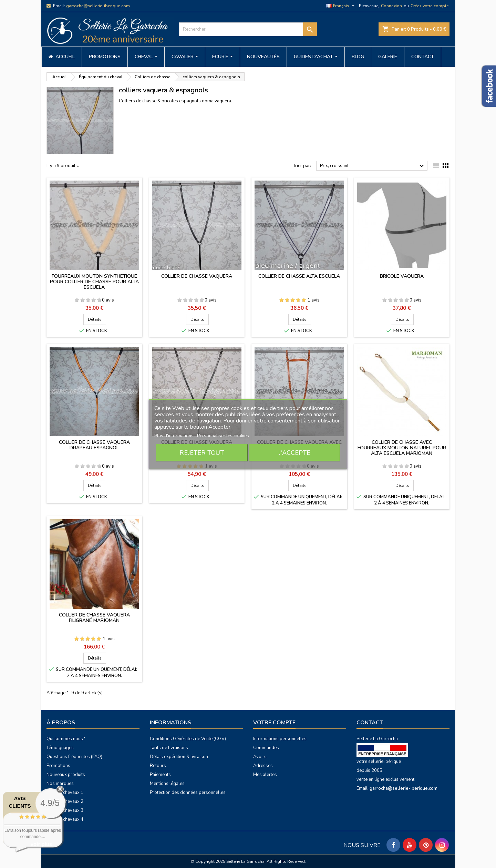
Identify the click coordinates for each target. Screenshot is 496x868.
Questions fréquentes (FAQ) (74, 757)
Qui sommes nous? (66, 739)
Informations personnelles (280, 739)
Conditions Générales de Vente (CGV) (188, 739)
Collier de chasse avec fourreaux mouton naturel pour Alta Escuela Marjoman (402, 448)
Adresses (263, 766)
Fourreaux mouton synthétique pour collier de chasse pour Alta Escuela (94, 282)
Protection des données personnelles (188, 793)
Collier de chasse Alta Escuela (299, 276)
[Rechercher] (248, 29)
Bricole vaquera (402, 276)
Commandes (266, 748)
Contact (370, 723)
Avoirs (260, 757)
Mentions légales (167, 784)
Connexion (391, 6)
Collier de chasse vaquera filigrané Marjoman (94, 618)
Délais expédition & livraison (179, 757)
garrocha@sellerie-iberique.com (98, 6)
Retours (158, 766)
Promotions (58, 766)
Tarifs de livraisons (169, 748)
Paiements (160, 775)
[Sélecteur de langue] (341, 6)
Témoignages (60, 748)
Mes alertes (265, 775)
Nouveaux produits (66, 775)
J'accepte (294, 453)
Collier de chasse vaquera (197, 276)
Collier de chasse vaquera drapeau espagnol (94, 445)
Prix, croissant (373, 166)
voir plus (42, 844)
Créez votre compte (430, 6)
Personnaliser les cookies (223, 436)
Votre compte (274, 723)
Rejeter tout (202, 453)
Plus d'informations (174, 436)
